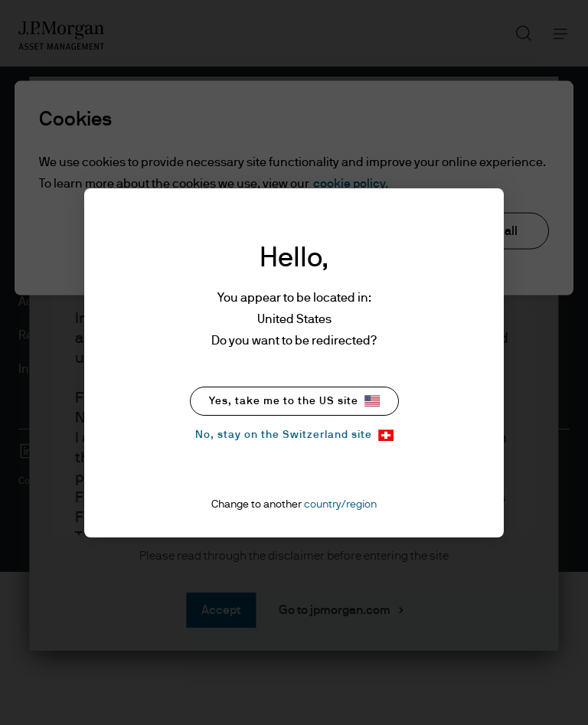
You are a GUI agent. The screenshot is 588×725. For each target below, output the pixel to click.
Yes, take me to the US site (294, 401)
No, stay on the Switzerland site (294, 435)
